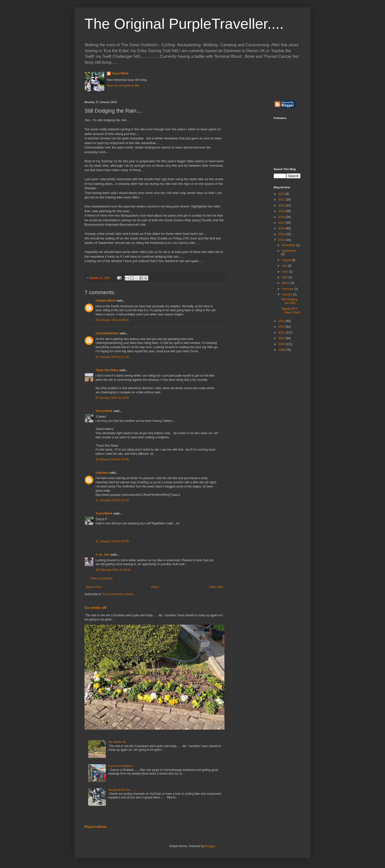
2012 (282, 327)
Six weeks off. (96, 608)
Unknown (102, 473)
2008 (282, 350)
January (287, 294)
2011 (282, 333)
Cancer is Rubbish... (122, 766)
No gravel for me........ (122, 790)
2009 (282, 344)
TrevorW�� (120, 74)
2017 (282, 223)
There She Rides (107, 370)
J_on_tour (103, 555)
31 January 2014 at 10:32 (112, 500)
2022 (282, 194)
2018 (282, 217)
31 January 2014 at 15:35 (112, 541)
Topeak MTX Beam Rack (290, 310)
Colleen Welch (106, 301)
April (285, 277)
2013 (282, 321)
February (288, 289)
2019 (282, 211)
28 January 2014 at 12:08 (112, 398)
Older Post (216, 587)
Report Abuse (96, 827)
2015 (282, 234)
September (289, 251)
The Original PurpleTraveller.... (184, 24)
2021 (282, 200)
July (285, 266)
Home (155, 587)
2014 (282, 240)
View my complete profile (123, 86)
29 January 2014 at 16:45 (112, 459)
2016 (282, 228)
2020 (282, 206)
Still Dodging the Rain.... (290, 301)
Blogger (210, 846)
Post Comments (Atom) (118, 594)
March (286, 283)
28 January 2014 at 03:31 (112, 320)
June (285, 272)
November (289, 245)
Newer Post (93, 587)
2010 (282, 338)
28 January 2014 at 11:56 (112, 357)
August (287, 260)
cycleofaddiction (107, 333)
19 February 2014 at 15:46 (113, 570)
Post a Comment (102, 578)
